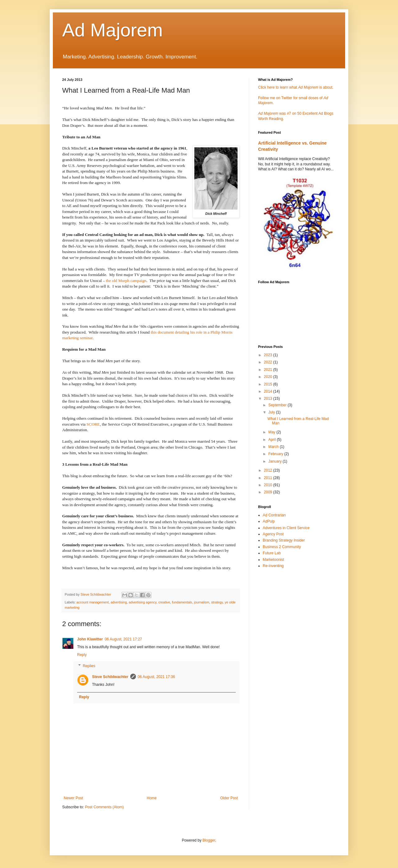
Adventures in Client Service (286, 528)
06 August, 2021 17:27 (123, 639)
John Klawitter (90, 639)
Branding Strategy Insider (284, 540)
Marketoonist (273, 560)
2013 (269, 399)
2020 (269, 377)
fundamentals (182, 602)
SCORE (93, 424)
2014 (269, 391)
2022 (269, 362)
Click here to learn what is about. (296, 87)
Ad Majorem (112, 30)
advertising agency (143, 602)
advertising (119, 602)
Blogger (209, 840)
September (278, 405)
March (274, 447)
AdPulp (269, 521)
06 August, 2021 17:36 (156, 677)
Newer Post (73, 798)
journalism (202, 602)
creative (164, 602)
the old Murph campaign (126, 281)
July (272, 412)
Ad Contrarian (274, 515)
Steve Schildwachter (110, 677)
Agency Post (273, 534)
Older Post (229, 798)
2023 (269, 355)
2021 (269, 370)
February (276, 454)
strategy (217, 602)
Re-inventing (273, 566)
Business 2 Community (282, 547)
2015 (269, 384)
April (273, 440)
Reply (82, 655)
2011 (269, 478)
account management (93, 602)
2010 (269, 485)
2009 (269, 492)
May (272, 432)
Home (152, 798)
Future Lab (272, 553)
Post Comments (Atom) (104, 807)
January (275, 461)
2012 (269, 470)
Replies (89, 666)
